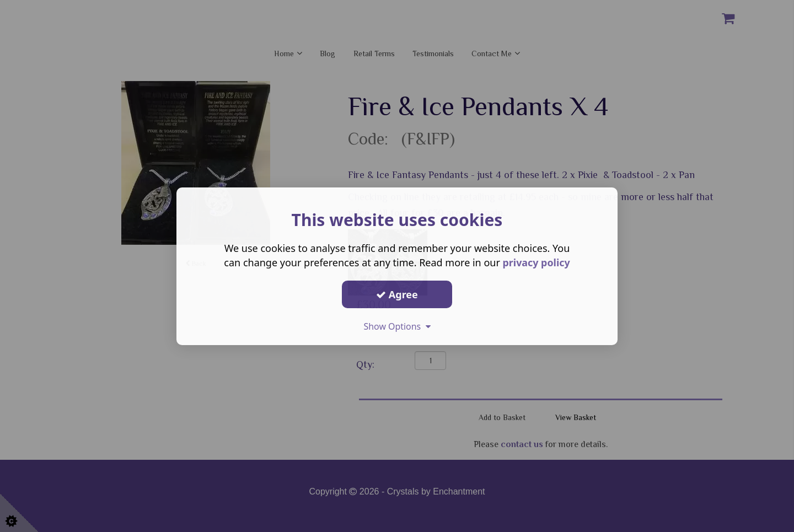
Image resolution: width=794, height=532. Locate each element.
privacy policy (536, 262)
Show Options (397, 326)
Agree (397, 294)
